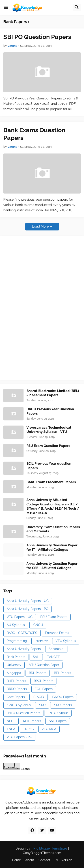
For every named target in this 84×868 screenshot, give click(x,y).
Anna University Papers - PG (27, 609)
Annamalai (56, 649)
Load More (40, 226)
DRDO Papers (17, 689)
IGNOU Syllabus (19, 705)
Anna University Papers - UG (28, 601)
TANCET (54, 657)
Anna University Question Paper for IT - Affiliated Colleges (52, 547)
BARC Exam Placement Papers (51, 482)
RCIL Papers (32, 721)
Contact (44, 860)
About (30, 860)
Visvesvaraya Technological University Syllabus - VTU (49, 430)
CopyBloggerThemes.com (42, 853)
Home (16, 860)
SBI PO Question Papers (37, 37)
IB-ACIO (38, 697)
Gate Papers (16, 697)
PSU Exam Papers (54, 617)
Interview (41, 641)
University (14, 665)
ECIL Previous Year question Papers (49, 466)
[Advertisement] (37, 307)
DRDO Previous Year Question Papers (50, 411)
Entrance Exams (57, 633)
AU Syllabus (16, 625)
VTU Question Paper (44, 665)
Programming (17, 641)
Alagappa (14, 673)
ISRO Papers (63, 705)
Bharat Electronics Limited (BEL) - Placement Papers (53, 393)
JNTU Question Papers (23, 713)
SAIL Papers (58, 721)
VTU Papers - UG (20, 617)
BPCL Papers (43, 681)
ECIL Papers (44, 689)
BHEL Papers (16, 681)
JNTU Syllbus (58, 713)
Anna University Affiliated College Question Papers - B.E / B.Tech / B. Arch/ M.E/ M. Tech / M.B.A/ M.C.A (53, 506)
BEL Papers (62, 673)
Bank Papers (16, 657)
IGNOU (38, 625)
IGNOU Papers (63, 697)
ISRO (42, 705)
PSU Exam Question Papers (48, 446)
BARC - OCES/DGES (22, 633)
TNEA (11, 729)
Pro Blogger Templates (50, 848)
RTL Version (63, 860)
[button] (6, 8)
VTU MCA (49, 729)
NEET (11, 721)
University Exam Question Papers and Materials (53, 529)
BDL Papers (38, 673)
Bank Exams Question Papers (34, 134)
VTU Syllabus (66, 641)
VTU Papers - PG (19, 737)
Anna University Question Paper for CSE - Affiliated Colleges (52, 566)
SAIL (36, 657)
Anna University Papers (24, 649)
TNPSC (28, 729)
